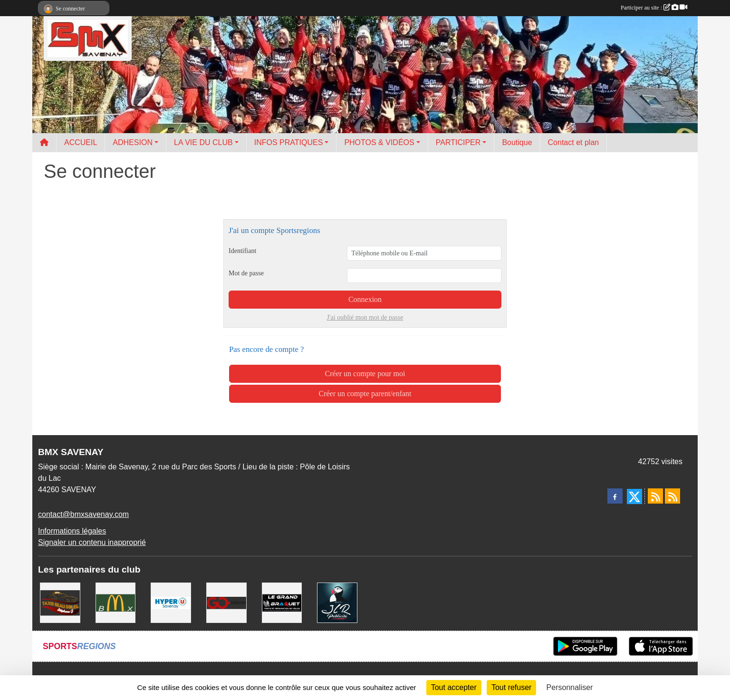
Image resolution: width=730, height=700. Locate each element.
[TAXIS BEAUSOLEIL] (60, 602)
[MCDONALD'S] (116, 602)
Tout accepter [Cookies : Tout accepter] (454, 687)
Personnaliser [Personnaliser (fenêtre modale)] (570, 687)
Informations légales (72, 531)
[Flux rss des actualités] (655, 496)
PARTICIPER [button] (458, 142)
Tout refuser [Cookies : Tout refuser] (511, 687)
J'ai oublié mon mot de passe (365, 317)
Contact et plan (574, 142)
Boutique (517, 142)
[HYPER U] (171, 602)
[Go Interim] (226, 602)
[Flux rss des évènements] (672, 496)
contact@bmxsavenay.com (83, 514)
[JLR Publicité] (337, 602)
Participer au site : (654, 8)
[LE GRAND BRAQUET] (282, 602)
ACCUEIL (81, 142)
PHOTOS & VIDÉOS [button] (379, 142)
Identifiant (242, 251)
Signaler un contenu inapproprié (92, 542)
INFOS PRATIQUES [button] (289, 142)
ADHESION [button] (133, 142)
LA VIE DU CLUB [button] (203, 142)
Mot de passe (246, 273)
